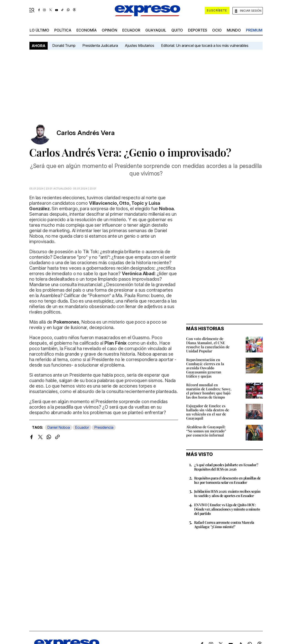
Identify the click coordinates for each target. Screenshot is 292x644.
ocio (217, 30)
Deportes (198, 30)
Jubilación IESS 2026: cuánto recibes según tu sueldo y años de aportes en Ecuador (227, 493)
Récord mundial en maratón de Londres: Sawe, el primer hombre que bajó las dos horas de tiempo (209, 391)
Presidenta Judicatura (100, 45)
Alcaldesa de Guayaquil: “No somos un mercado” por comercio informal (206, 431)
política (63, 30)
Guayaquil (156, 30)
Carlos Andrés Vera (86, 133)
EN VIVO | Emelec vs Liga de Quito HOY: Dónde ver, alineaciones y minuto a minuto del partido (227, 509)
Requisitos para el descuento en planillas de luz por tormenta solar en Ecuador (227, 480)
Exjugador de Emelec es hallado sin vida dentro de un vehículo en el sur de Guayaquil (208, 412)
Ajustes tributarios (139, 45)
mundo (234, 30)
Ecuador (131, 30)
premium (254, 30)
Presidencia (104, 427)
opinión (109, 30)
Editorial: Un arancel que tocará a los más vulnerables (205, 45)
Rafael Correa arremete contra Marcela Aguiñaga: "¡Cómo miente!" (224, 524)
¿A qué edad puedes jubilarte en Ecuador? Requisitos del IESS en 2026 (226, 467)
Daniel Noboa (59, 427)
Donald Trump (64, 45)
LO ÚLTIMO (39, 30)
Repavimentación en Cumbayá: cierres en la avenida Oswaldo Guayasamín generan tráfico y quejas (205, 368)
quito (177, 30)
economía (87, 30)
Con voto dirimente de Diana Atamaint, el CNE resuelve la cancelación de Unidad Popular (208, 345)
